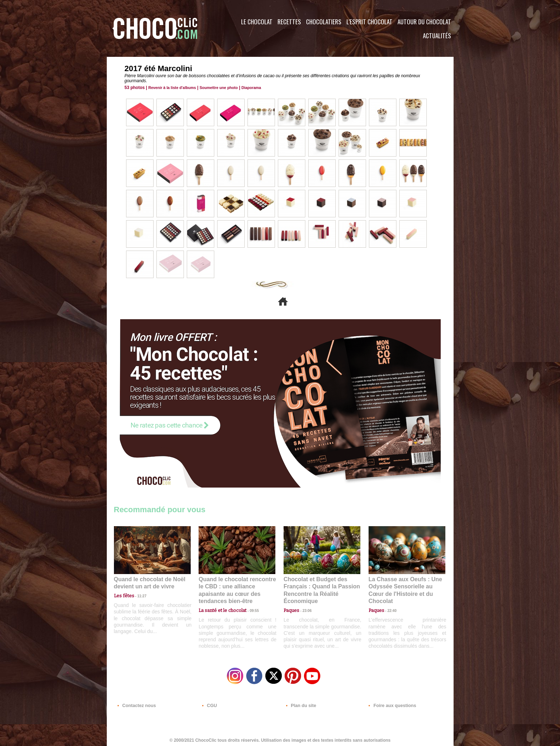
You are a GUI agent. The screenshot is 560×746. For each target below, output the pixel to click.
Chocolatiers (324, 22)
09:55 (249, 602)
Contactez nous (136, 703)
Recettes (289, 22)
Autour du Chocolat (424, 22)
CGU (209, 703)
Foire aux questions (390, 703)
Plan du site (300, 703)
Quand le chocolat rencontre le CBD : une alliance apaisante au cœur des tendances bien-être (236, 586)
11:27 (138, 595)
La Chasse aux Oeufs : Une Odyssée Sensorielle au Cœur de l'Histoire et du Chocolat (404, 586)
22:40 (389, 602)
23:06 (304, 609)
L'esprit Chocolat (369, 22)
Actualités (437, 36)
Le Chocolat (257, 22)
